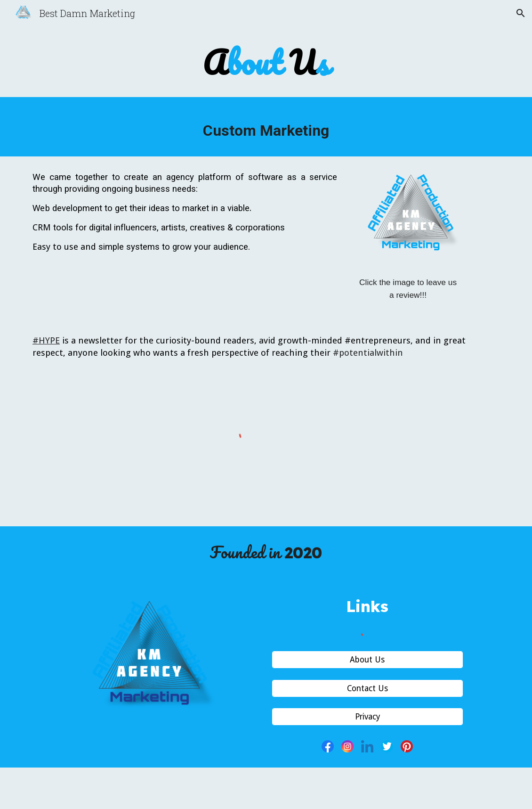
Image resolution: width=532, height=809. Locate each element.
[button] (521, 13)
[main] (266, 63)
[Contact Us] (367, 688)
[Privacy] (367, 717)
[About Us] (367, 660)
